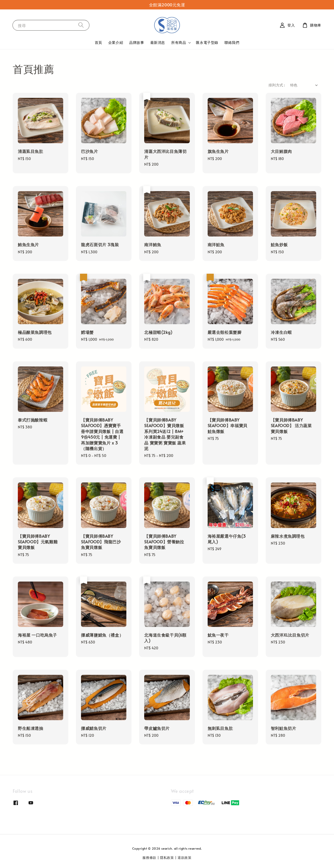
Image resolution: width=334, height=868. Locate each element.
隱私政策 (167, 858)
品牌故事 (137, 42)
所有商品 (179, 43)
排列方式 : (277, 85)
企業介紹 (116, 42)
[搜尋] (81, 25)
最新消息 (158, 42)
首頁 (98, 42)
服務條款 (149, 858)
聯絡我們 (232, 42)
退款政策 (185, 858)
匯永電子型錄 (207, 42)
